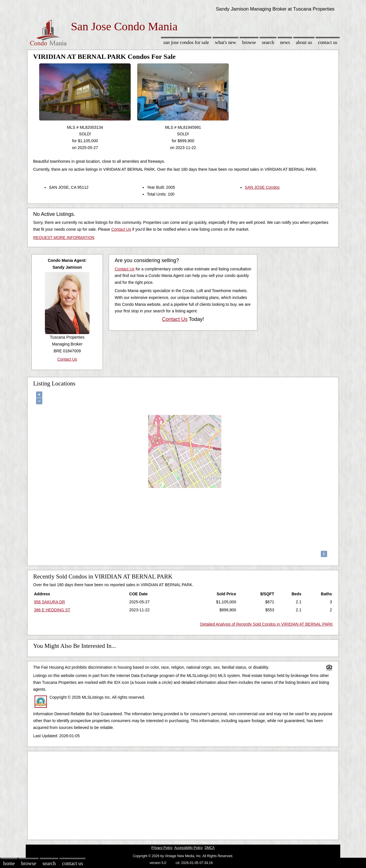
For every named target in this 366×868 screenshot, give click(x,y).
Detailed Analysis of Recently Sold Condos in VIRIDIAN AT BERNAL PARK (266, 624)
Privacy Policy (162, 848)
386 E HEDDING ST (52, 610)
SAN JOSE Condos (262, 187)
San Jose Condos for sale (186, 42)
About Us (304, 42)
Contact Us (328, 42)
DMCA (210, 848)
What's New (226, 42)
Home (9, 863)
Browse (249, 42)
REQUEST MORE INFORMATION (64, 238)
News (285, 42)
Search (268, 42)
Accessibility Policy (188, 848)
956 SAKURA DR (49, 602)
